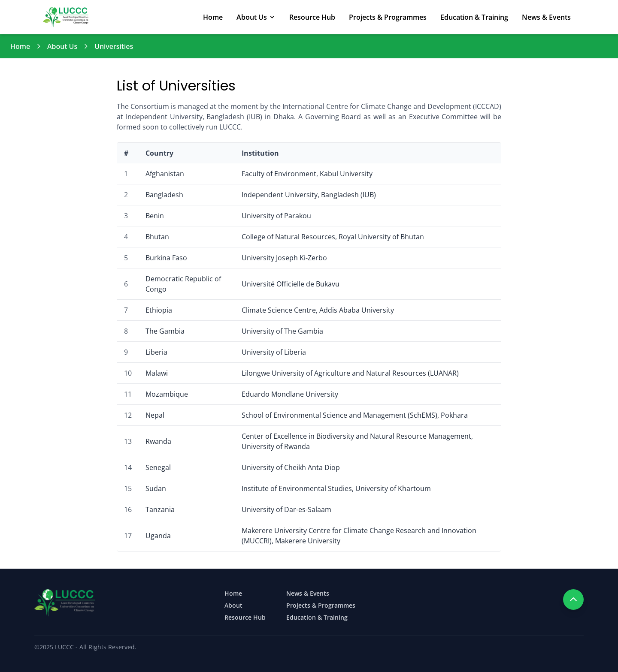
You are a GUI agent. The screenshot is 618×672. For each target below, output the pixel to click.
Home (213, 17)
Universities (114, 46)
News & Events (546, 17)
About (233, 605)
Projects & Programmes (388, 17)
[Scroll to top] (573, 600)
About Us (256, 17)
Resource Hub (312, 17)
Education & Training (474, 17)
